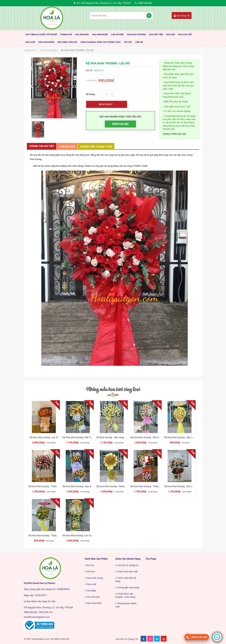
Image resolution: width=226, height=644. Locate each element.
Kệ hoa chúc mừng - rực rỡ (44, 437)
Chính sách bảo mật (127, 572)
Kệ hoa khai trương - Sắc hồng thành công (153, 437)
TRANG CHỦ (66, 34)
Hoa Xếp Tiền (156, 34)
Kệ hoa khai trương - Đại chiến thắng (184, 486)
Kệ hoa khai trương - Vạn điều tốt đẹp (83, 486)
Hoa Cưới (30, 42)
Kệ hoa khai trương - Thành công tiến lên (50, 535)
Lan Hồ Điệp (117, 34)
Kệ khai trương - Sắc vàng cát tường (116, 437)
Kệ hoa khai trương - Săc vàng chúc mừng (187, 437)
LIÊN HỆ (139, 42)
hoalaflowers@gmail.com (37, 617)
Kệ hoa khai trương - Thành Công (46, 486)
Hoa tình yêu (93, 597)
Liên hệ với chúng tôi (128, 565)
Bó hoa (90, 565)
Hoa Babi (91, 591)
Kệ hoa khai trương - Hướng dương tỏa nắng (120, 486)
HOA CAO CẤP (185, 34)
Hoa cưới (91, 584)
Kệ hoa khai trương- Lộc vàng (78, 535)
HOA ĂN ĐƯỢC (82, 34)
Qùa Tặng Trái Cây (67, 42)
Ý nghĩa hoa (67, 147)
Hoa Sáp (171, 34)
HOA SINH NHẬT (100, 34)
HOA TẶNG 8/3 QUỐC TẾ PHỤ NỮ (41, 34)
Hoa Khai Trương (136, 34)
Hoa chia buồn (94, 603)
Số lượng (90, 94)
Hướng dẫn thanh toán (96, 147)
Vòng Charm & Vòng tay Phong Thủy (101, 42)
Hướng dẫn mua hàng (128, 588)
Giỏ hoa (91, 572)
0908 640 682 (120, 124)
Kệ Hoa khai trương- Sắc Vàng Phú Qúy (84, 437)
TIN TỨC (128, 42)
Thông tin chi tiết (42, 146)
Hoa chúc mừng (95, 578)
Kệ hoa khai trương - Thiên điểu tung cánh (153, 486)
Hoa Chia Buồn (46, 42)
